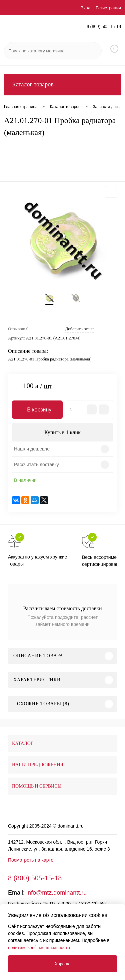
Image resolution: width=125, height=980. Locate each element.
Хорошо (62, 964)
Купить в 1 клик (62, 432)
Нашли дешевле (32, 449)
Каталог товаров (62, 85)
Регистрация (108, 8)
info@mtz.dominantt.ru (56, 893)
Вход (85, 8)
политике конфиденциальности (39, 947)
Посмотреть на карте (31, 860)
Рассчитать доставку (36, 464)
